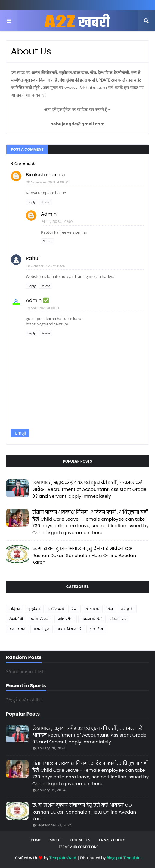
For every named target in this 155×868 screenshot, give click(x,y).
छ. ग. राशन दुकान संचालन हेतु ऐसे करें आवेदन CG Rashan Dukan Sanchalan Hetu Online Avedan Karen (84, 555)
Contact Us (80, 840)
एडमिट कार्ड (56, 609)
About (55, 840)
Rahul (33, 258)
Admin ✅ (37, 300)
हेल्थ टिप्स (96, 629)
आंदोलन (15, 609)
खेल (110, 609)
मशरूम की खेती (92, 619)
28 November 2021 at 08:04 (47, 182)
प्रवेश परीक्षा (66, 619)
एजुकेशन (34, 609)
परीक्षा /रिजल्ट (40, 619)
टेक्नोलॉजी (16, 619)
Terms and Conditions (78, 847)
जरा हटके (127, 609)
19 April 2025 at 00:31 (43, 308)
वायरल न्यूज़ (42, 629)
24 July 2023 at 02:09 (57, 222)
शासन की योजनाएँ (70, 629)
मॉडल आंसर (118, 619)
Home (36, 840)
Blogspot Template (123, 858)
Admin (49, 214)
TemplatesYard (63, 858)
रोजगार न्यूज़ (17, 629)
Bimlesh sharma (45, 175)
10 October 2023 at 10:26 (45, 266)
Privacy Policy (112, 840)
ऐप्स (74, 609)
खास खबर (92, 609)
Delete (45, 202)
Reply (32, 202)
